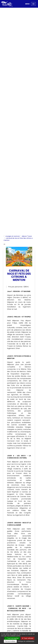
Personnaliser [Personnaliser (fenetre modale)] (10, 641)
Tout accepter (12, 638)
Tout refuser (28, 638)
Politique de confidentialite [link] (26, 641)
